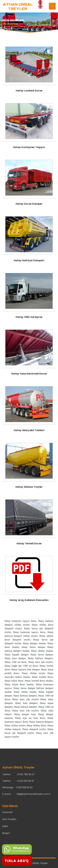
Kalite (5, 826)
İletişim (6, 833)
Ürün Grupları (9, 819)
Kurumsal (7, 812)
